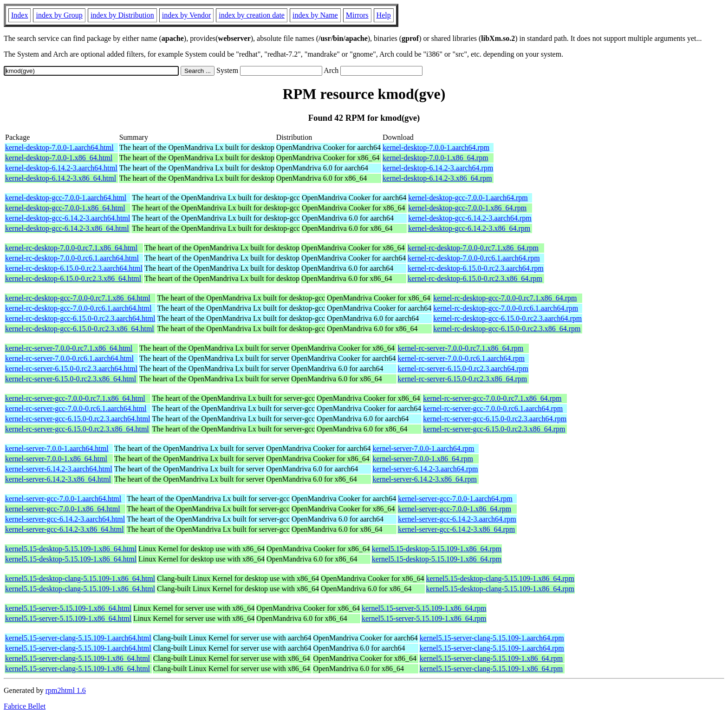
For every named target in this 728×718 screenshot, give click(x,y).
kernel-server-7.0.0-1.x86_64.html (56, 459)
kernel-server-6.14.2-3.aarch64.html (59, 469)
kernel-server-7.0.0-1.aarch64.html (57, 448)
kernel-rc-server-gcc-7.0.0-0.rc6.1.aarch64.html (76, 408)
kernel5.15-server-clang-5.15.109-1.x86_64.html (78, 658)
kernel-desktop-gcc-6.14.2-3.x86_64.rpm (469, 228)
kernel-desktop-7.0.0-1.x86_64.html (59, 158)
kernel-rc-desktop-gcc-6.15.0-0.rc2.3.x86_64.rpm (507, 329)
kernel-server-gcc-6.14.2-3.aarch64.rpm (457, 519)
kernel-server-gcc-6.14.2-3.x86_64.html (65, 529)
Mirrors (357, 15)
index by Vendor (186, 15)
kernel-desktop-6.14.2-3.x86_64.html (61, 178)
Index (19, 15)
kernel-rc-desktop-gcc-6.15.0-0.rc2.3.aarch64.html (80, 318)
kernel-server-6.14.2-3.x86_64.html (58, 479)
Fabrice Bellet (25, 706)
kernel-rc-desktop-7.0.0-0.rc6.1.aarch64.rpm (474, 258)
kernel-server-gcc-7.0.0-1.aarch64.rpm (455, 499)
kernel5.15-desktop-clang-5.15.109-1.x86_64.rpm (500, 578)
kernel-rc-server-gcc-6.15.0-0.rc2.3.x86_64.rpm (494, 429)
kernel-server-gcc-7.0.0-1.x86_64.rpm (455, 509)
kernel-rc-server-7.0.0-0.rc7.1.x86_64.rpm (461, 348)
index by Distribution (122, 15)
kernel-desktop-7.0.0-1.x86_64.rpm (435, 158)
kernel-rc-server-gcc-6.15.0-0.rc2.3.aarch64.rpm (495, 419)
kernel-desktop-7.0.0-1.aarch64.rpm (436, 147)
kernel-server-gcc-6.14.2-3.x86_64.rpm (456, 529)
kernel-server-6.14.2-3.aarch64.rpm (425, 469)
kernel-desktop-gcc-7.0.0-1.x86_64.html (65, 208)
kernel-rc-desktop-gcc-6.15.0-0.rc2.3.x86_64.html (80, 329)
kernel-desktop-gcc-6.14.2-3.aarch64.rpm (470, 218)
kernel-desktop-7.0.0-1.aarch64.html (59, 147)
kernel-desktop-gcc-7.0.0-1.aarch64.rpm (468, 198)
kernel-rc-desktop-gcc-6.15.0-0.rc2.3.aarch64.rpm (507, 318)
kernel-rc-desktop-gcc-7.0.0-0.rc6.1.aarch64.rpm (506, 308)
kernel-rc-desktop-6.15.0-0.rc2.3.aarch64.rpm (475, 268)
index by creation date (252, 15)
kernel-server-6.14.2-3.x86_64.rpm (425, 479)
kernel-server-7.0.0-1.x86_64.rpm (423, 459)
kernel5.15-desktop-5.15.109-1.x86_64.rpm (437, 549)
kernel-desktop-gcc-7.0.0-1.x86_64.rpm (467, 208)
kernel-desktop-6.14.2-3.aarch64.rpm (438, 168)
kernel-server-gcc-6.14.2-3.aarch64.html (65, 519)
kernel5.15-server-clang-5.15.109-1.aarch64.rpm (492, 638)
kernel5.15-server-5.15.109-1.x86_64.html (68, 608)
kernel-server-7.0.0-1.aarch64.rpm (423, 448)
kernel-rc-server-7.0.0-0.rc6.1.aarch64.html (69, 358)
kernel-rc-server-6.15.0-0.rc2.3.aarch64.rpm (463, 369)
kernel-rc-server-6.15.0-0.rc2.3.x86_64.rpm (463, 379)
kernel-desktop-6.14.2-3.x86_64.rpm (437, 178)
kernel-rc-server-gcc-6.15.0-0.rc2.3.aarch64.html (78, 419)
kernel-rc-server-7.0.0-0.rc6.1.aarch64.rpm (461, 358)
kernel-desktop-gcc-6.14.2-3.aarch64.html (68, 218)
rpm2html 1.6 (66, 690)
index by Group (59, 15)
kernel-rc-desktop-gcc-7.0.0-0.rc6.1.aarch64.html (78, 308)
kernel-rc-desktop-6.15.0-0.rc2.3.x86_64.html (73, 278)
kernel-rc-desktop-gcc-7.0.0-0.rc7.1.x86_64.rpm (505, 298)
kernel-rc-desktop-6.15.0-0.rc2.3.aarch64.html (74, 268)
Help (384, 15)
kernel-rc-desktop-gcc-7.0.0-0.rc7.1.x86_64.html (78, 298)
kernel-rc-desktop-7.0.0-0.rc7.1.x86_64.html (71, 248)
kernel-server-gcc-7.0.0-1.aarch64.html (63, 499)
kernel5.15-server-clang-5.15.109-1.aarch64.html (78, 638)
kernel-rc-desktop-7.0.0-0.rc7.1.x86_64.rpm (473, 248)
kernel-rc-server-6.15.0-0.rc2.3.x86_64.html (71, 379)
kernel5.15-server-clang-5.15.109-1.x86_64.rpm (491, 658)
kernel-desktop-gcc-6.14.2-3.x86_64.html (67, 228)
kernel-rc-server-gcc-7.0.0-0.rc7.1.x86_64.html (75, 398)
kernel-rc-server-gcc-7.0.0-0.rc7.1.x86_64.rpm (492, 398)
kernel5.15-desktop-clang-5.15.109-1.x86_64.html (80, 578)
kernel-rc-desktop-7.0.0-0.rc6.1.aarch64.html (72, 258)
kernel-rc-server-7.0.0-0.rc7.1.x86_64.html (69, 348)
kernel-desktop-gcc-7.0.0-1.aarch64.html (66, 198)
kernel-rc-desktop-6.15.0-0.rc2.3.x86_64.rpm (475, 278)
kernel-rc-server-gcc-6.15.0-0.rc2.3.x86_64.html (77, 429)
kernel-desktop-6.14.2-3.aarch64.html (61, 168)
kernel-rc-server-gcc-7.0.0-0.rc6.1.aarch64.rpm (493, 408)
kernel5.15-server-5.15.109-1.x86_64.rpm (424, 608)
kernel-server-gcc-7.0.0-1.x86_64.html (63, 509)
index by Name (315, 15)
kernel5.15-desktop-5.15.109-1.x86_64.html (71, 549)
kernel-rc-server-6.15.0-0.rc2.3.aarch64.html (71, 369)
